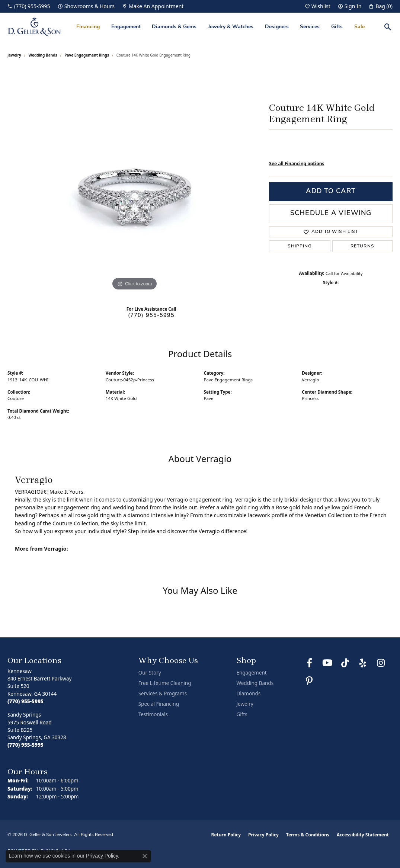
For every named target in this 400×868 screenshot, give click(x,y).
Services (310, 27)
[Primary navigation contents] (220, 27)
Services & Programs (163, 694)
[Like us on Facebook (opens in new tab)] (309, 663)
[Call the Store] (25, 701)
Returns (362, 246)
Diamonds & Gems (174, 27)
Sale (359, 27)
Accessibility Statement (363, 835)
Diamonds (248, 694)
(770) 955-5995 (151, 316)
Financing (88, 27)
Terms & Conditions (308, 835)
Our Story (150, 673)
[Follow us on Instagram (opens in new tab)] (381, 663)
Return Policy (226, 835)
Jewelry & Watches (231, 27)
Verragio (310, 380)
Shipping (300, 246)
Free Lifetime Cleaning (165, 683)
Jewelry (245, 704)
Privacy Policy (263, 835)
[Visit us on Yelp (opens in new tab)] (363, 663)
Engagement (126, 27)
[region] (135, 181)
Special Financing (159, 704)
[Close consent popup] (145, 856)
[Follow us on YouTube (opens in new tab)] (327, 663)
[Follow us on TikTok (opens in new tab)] (345, 663)
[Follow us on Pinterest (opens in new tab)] (309, 681)
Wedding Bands (43, 55)
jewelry (14, 55)
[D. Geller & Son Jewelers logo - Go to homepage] (34, 27)
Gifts (337, 27)
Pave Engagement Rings (87, 55)
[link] (29, 6)
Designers (277, 27)
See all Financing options (297, 164)
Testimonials (153, 714)
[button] (318, 6)
